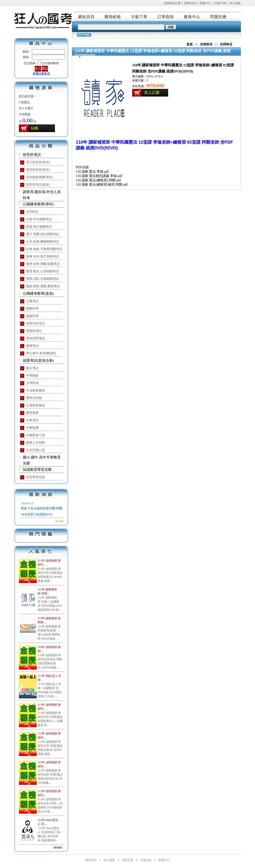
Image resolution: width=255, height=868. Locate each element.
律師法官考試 (36, 323)
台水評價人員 (36, 450)
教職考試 (32, 346)
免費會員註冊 (172, 3)
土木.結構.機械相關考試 (43, 241)
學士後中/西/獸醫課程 (41, 353)
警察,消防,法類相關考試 (43, 279)
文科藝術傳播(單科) (40, 177)
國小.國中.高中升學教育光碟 (42, 460)
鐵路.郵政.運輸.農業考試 (43, 286)
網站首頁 (87, 16)
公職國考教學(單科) (38, 204)
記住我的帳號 (50, 63)
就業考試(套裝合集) (38, 361)
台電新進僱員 (36, 405)
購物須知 (190, 3)
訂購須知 (146, 860)
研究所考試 (32, 155)
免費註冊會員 (41, 73)
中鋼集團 (32, 428)
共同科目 (32, 212)
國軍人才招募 (36, 443)
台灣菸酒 (32, 383)
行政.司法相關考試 (39, 219)
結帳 (35, 128)
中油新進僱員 (36, 390)
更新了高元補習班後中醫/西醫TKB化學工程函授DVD (42, 511)
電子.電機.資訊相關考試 (43, 234)
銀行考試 (32, 368)
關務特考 (32, 309)
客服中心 (205, 3)
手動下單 (140, 16)
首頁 (190, 44)
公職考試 (32, 301)
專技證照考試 (36, 338)
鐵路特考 (32, 316)
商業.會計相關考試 (39, 227)
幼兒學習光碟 (36, 477)
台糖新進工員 (36, 435)
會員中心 (193, 16)
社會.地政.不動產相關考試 (44, 249)
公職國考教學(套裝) (38, 293)
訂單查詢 (166, 16)
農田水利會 (34, 398)
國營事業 (32, 413)
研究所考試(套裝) (38, 185)
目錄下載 (220, 3)
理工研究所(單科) (38, 162)
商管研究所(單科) (38, 170)
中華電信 (32, 420)
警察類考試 (34, 331)
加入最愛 (235, 3)
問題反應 (219, 16)
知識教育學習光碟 (37, 470)
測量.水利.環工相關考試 (43, 256)
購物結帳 (113, 16)
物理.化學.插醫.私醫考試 (43, 264)
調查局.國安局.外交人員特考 (42, 195)
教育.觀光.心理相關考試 (43, 271)
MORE (59, 521)
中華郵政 (32, 376)
